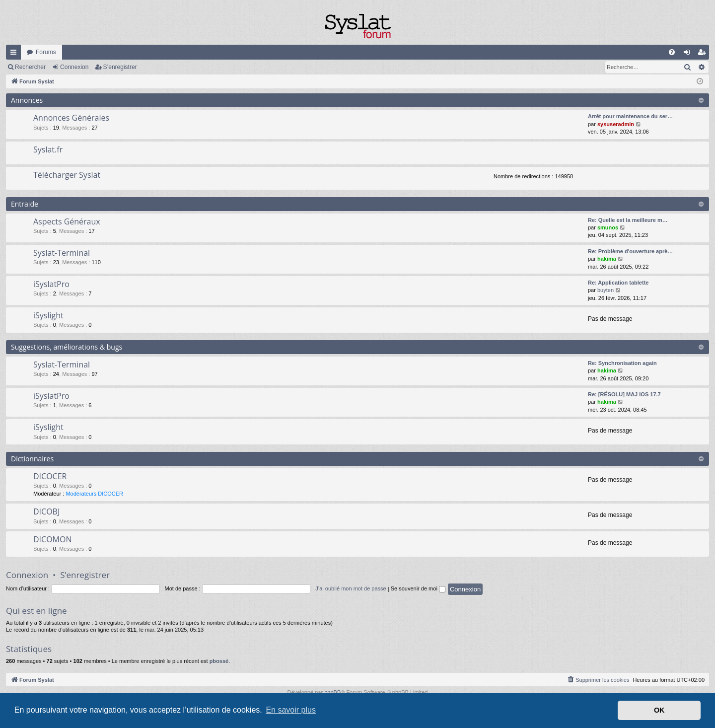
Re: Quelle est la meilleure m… (628, 220)
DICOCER (50, 476)
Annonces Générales (71, 118)
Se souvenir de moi (418, 588)
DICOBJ (46, 511)
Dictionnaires (32, 459)
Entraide (25, 204)
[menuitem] (672, 52)
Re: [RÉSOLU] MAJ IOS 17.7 (624, 394)
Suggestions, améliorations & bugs (67, 347)
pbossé (219, 661)
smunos (608, 227)
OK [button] (659, 710)
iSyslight (48, 315)
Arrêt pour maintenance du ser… (630, 116)
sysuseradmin (616, 124)
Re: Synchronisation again (622, 363)
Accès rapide (15, 54)
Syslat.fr (48, 149)
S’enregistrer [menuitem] (704, 54)
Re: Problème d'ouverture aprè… (630, 251)
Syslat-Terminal (62, 253)
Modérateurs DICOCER (94, 494)
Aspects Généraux (67, 221)
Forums (46, 52)
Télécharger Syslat (67, 175)
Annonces (27, 100)
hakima (607, 259)
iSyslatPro (51, 284)
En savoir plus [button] (291, 710)
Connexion (74, 67)
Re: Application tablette (618, 283)
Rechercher (30, 67)
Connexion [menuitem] (689, 54)
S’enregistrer (120, 67)
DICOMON (52, 539)
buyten (606, 290)
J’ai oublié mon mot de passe (351, 588)
